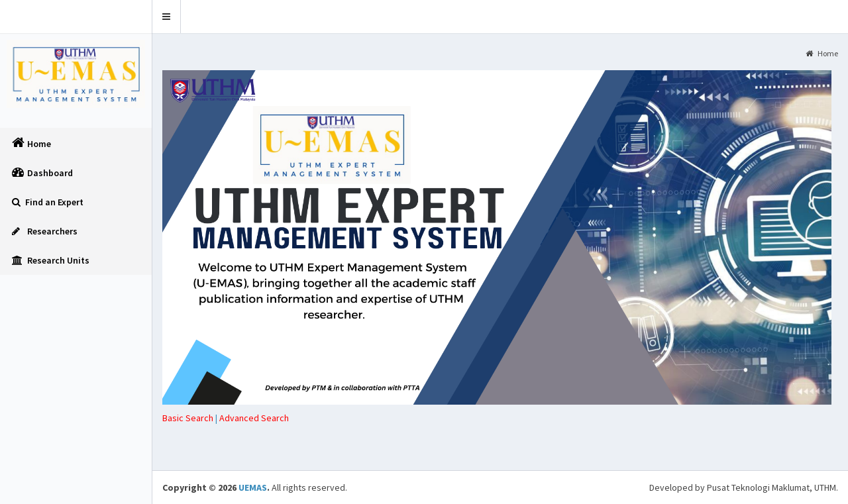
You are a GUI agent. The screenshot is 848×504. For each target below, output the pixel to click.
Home (822, 53)
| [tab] (191, 418)
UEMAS (253, 487)
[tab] (254, 418)
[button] (167, 17)
